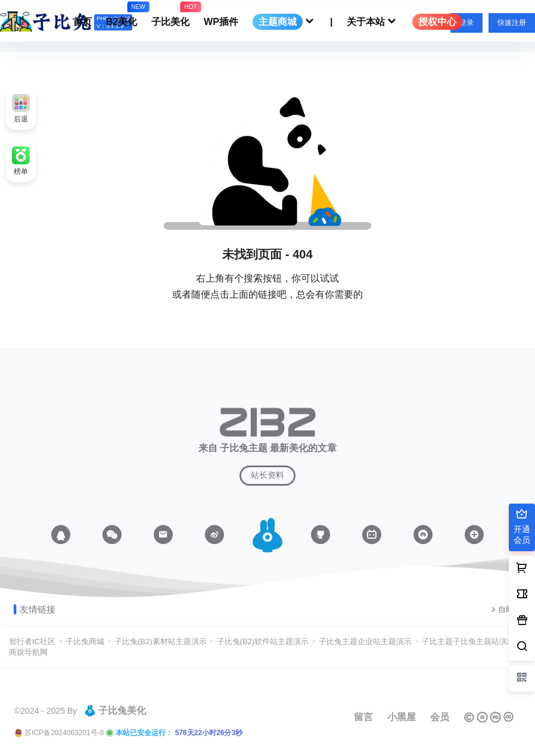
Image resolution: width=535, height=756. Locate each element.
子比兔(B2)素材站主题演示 (161, 641)
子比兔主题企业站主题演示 (365, 641)
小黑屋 (402, 717)
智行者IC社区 (32, 641)
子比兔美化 (115, 711)
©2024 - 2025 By (46, 711)
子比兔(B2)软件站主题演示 (263, 641)
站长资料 (267, 475)
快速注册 (512, 23)
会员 (440, 717)
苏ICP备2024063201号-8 (64, 733)
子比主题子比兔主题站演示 (468, 641)
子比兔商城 (85, 641)
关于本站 (372, 22)
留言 (363, 717)
